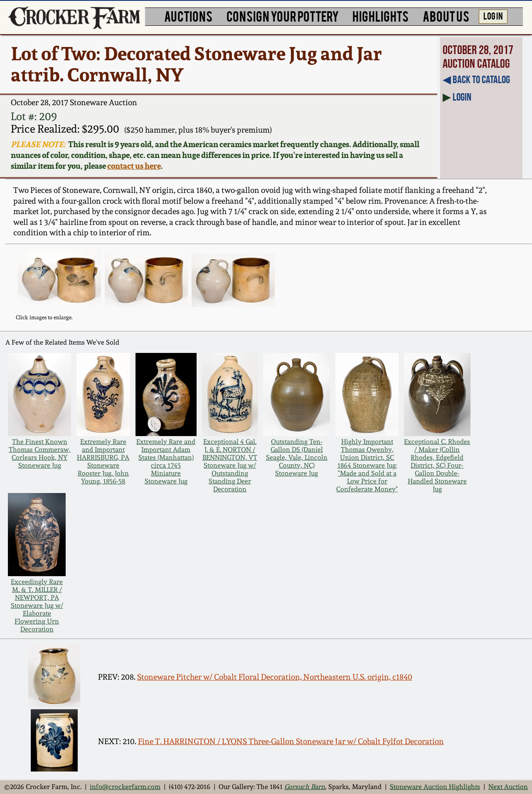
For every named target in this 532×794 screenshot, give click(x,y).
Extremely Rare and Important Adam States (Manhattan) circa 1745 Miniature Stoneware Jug (166, 461)
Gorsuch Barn (305, 787)
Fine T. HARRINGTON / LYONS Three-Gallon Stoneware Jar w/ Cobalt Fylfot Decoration (291, 741)
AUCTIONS (188, 16)
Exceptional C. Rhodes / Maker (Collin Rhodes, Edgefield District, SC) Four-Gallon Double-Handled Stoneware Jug (437, 465)
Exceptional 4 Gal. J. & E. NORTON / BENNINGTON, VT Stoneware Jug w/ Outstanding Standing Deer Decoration (230, 465)
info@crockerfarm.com (125, 787)
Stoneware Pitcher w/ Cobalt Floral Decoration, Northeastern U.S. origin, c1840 (275, 677)
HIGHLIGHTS (381, 16)
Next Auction (508, 787)
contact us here (134, 166)
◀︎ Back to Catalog (476, 79)
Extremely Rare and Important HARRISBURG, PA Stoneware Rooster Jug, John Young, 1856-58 (103, 461)
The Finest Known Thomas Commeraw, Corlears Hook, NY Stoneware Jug (40, 454)
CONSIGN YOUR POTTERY (283, 16)
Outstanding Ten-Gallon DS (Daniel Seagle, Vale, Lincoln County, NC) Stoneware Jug (297, 457)
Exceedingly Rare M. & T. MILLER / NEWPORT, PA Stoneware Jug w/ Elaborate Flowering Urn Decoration (37, 605)
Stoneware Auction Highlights (435, 787)
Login (462, 97)
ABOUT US (446, 16)
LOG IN (493, 15)
